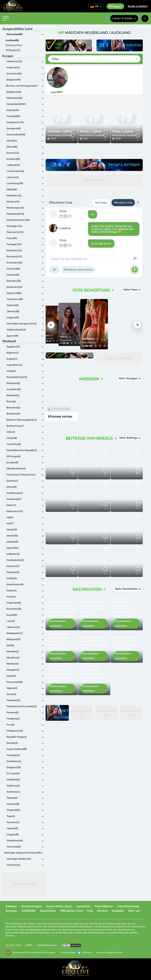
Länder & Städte (124, 18)
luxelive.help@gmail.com (109, 952)
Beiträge (11, 911)
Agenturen (83, 906)
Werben (102, 911)
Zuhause (11, 906)
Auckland (67, 135)
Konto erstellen (138, 6)
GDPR (29, 945)
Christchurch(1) (14, 45)
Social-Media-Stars (59, 906)
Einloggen (115, 6)
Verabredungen (31, 906)
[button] (51, 325)
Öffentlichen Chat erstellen (78, 270)
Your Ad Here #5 (119, 359)
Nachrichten (48, 911)
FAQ (90, 911)
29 (91, 132)
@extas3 (85, 953)
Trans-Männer (104, 906)
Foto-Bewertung (128, 906)
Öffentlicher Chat (123, 203)
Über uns (134, 911)
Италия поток (60, 416)
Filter (55, 59)
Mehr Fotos (132, 290)
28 (122, 132)
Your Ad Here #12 (82, 713)
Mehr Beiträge (130, 438)
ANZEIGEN (29, 911)
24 (60, 132)
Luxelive (65, 228)
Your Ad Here (24, 884)
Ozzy (63, 211)
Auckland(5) (12, 40)
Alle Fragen (101, 203)
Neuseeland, (54, 135)
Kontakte (118, 911)
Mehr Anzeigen (130, 378)
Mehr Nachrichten (128, 589)
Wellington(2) (13, 50)
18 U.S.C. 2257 (13, 945)
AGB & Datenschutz (47, 945)
